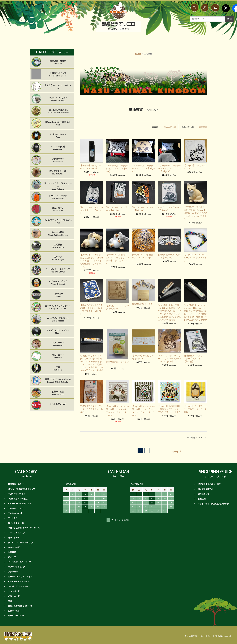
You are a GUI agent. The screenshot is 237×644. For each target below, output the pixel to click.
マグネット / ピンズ (58, 283)
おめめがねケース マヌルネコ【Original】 (169, 253)
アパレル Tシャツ (58, 136)
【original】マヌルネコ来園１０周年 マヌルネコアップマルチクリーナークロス (118, 408)
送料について (204, 491)
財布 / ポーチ (58, 209)
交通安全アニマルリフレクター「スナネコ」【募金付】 (91, 406)
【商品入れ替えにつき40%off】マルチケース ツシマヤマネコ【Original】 (91, 306)
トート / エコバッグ (58, 197)
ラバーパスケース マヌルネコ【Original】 (118, 209)
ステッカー (58, 295)
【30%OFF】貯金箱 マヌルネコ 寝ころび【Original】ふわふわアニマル (118, 254)
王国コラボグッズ (58, 75)
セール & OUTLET (58, 404)
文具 (58, 369)
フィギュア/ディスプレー (58, 332)
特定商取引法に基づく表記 (209, 481)
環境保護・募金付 (58, 62)
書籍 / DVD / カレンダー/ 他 (58, 381)
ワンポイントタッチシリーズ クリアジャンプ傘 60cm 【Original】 (169, 355)
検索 (230, 19)
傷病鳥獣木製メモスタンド (117, 360)
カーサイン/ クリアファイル (58, 307)
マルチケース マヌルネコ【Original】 (169, 209)
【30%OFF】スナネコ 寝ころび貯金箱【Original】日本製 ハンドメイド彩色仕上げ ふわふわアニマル (92, 258)
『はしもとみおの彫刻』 (58, 111)
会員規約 (202, 496)
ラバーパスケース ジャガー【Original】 (144, 209)
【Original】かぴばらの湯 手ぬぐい (143, 354)
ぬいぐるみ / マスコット (58, 320)
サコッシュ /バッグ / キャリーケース (58, 185)
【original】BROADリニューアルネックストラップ (195, 254)
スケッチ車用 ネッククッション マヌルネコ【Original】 (118, 168)
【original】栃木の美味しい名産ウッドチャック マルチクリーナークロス (169, 406)
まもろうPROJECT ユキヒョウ (58, 87)
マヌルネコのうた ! (58, 99)
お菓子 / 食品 (58, 393)
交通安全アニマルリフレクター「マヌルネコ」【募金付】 (195, 355)
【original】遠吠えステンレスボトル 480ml (92, 167)
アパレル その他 (58, 148)
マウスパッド (58, 344)
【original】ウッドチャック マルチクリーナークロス (195, 406)
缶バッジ (58, 258)
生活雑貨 (58, 246)
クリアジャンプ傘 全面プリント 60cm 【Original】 (144, 254)
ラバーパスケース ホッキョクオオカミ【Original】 (92, 210)
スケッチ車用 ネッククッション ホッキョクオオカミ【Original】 (169, 168)
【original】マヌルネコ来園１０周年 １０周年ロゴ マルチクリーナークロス (144, 408)
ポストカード (58, 356)
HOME (138, 54)
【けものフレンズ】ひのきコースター (117, 304)
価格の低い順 (170, 127)
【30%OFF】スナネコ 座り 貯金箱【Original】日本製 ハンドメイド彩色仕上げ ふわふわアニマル (195, 211)
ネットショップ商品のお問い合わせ (213, 500)
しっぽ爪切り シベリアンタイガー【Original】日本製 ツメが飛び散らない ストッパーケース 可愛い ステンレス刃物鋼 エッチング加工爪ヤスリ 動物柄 (92, 360)
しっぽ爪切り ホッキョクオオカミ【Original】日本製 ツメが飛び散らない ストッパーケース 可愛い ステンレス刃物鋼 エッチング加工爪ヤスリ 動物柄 (195, 309)
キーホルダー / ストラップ (58, 271)
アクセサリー (58, 160)
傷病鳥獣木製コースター (143, 301)
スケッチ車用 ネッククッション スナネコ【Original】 (144, 168)
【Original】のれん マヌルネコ (195, 167)
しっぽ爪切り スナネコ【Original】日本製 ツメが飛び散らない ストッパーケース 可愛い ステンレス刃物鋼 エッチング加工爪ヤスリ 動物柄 (169, 309)
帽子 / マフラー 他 (58, 173)
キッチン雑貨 (58, 234)
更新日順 (203, 127)
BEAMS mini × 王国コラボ (58, 124)
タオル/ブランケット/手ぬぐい (58, 222)
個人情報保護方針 (206, 486)
